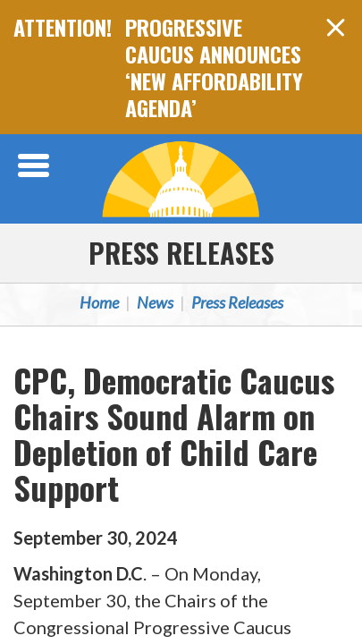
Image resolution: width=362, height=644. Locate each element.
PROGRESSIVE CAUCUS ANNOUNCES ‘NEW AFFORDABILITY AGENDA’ (214, 67)
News (155, 302)
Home (99, 302)
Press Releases (181, 253)
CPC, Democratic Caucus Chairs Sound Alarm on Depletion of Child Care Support (174, 433)
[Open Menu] (36, 165)
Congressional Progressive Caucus (181, 179)
